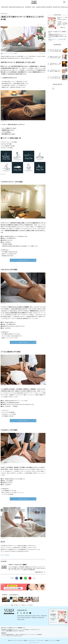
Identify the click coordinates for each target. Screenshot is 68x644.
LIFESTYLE (49, 7)
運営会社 (47, 640)
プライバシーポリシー (32, 640)
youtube (30, 613)
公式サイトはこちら (23, 260)
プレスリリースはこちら (18, 640)
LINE (25, 578)
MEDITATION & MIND (14, 7)
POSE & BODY (5, 7)
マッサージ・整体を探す (5, 555)
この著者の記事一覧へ (39, 572)
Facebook (17, 578)
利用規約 (25, 640)
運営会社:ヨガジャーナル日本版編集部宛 (57, 39)
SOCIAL (22, 7)
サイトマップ (52, 640)
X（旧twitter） (21, 578)
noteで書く (34, 578)
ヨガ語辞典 (58, 640)
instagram (57, 88)
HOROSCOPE (56, 7)
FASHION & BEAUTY (41, 7)
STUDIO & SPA (64, 7)
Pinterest (30, 578)
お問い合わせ (10, 640)
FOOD (34, 7)
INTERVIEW (28, 7)
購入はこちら (63, 27)
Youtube (65, 89)
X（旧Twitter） (21, 613)
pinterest (61, 89)
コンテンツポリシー (41, 640)
